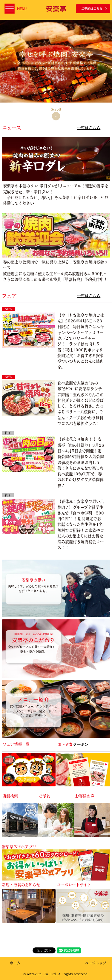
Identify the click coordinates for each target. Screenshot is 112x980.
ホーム (15, 963)
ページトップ (96, 963)
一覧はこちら (89, 128)
